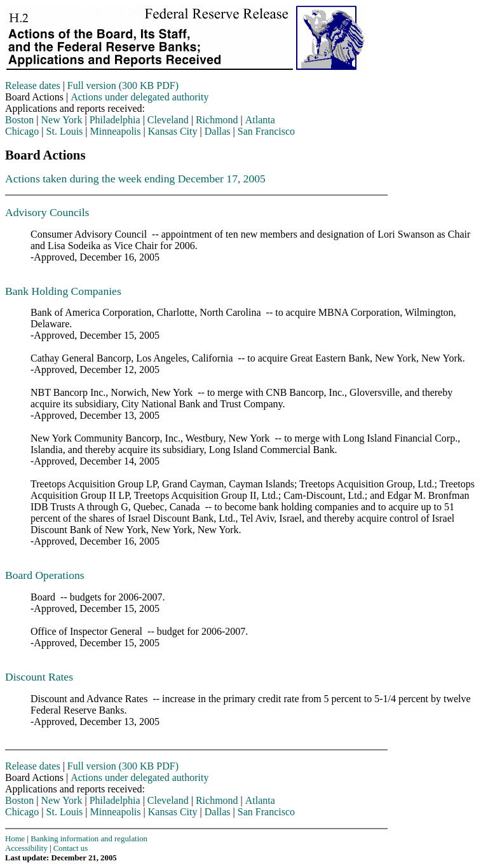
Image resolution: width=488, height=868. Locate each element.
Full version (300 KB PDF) (123, 85)
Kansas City (173, 131)
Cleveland (168, 120)
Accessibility (26, 848)
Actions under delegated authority (139, 97)
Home (15, 839)
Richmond (217, 120)
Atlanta (260, 120)
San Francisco (266, 131)
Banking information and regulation (89, 839)
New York (62, 120)
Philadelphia (115, 120)
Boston (19, 120)
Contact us (71, 848)
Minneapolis (116, 131)
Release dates (33, 85)
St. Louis (65, 131)
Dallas (218, 131)
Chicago (22, 131)
